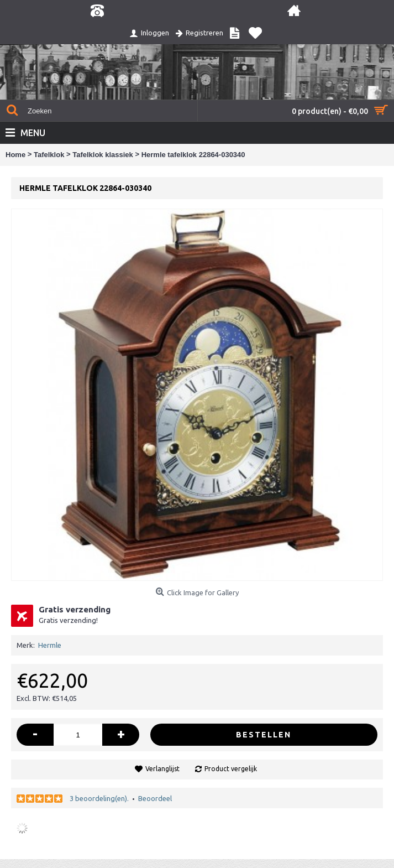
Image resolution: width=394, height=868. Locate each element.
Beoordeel (155, 798)
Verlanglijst (162, 769)
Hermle (50, 645)
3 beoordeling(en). (99, 798)
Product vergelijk (231, 769)
